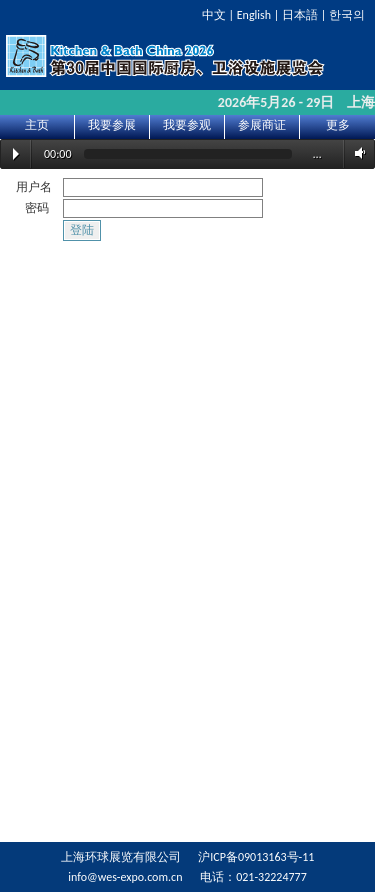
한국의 (347, 15)
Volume (357, 153)
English (254, 15)
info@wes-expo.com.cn (125, 877)
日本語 (300, 15)
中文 (214, 15)
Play (16, 154)
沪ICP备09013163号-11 (256, 857)
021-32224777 (271, 877)
